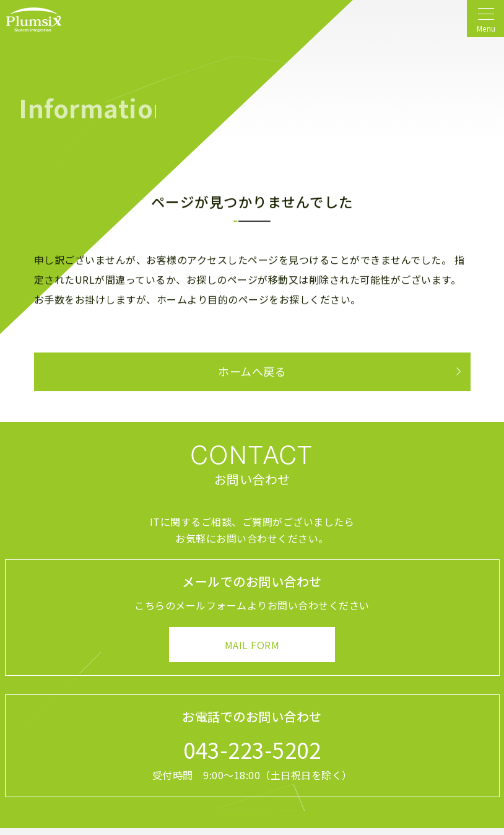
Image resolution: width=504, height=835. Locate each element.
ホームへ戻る (252, 372)
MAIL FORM (252, 645)
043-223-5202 (252, 749)
